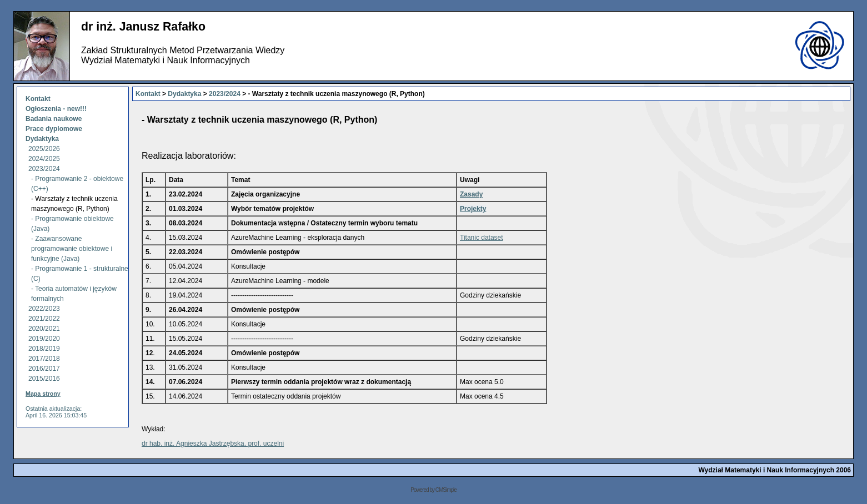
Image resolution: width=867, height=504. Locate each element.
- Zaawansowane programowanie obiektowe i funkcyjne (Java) (72, 249)
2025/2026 (44, 149)
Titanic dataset (482, 238)
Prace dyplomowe (55, 129)
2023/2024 (44, 169)
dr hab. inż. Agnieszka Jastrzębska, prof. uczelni (213, 443)
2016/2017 (44, 369)
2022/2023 (44, 309)
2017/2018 (44, 359)
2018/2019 (44, 349)
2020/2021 (44, 329)
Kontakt (38, 99)
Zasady (471, 194)
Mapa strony (43, 394)
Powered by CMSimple (433, 490)
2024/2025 (44, 159)
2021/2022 (44, 319)
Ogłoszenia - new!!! (56, 109)
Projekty (473, 209)
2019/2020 (44, 339)
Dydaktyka (42, 139)
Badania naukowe (54, 119)
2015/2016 (44, 379)
